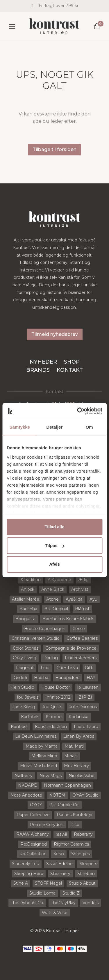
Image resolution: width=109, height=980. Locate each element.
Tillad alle (54, 527)
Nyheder (43, 362)
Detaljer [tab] (55, 427)
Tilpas (55, 545)
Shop (72, 362)
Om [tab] (89, 427)
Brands (38, 370)
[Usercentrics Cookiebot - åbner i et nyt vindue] (78, 411)
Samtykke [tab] (20, 427)
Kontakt (70, 370)
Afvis (54, 564)
